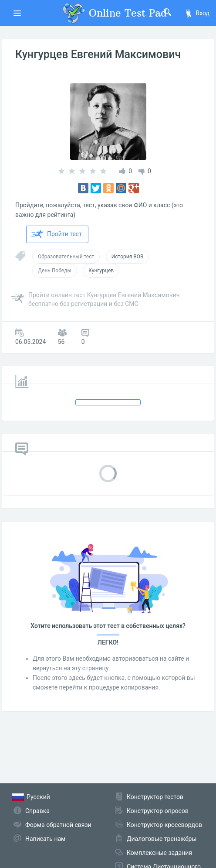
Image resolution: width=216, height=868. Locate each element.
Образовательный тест (66, 257)
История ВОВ (128, 257)
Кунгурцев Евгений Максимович (98, 54)
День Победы (55, 271)
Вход (197, 13)
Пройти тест (57, 234)
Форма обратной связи (58, 825)
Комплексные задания (159, 853)
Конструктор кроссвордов (164, 825)
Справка (37, 811)
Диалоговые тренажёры (162, 839)
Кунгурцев (101, 271)
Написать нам (45, 839)
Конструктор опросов (158, 811)
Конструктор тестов (155, 797)
